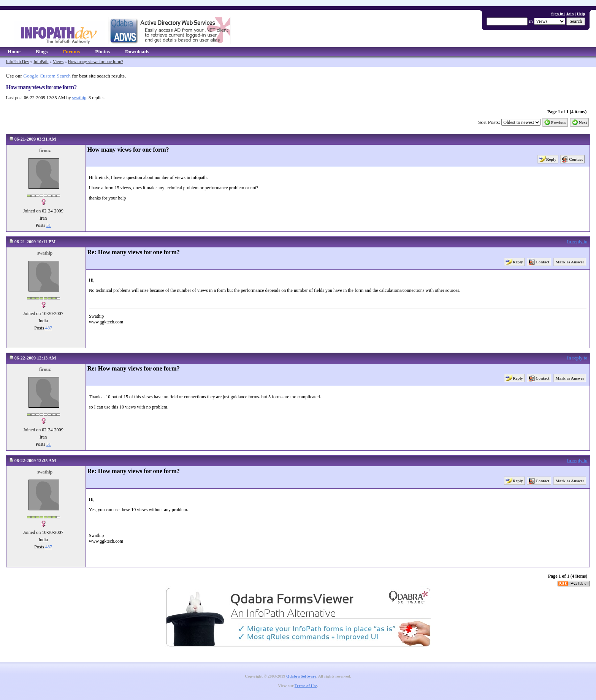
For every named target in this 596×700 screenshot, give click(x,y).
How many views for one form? (96, 62)
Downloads (137, 51)
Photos (102, 51)
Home (14, 51)
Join (570, 14)
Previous (559, 122)
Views (58, 62)
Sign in (558, 14)
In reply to (577, 242)
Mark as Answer (570, 262)
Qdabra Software (301, 676)
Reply (551, 159)
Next (583, 122)
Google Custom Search (47, 76)
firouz (45, 150)
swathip (79, 98)
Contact (576, 159)
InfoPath (41, 62)
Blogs (42, 51)
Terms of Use (306, 686)
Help (581, 14)
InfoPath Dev (18, 62)
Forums (71, 51)
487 (49, 328)
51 (49, 225)
